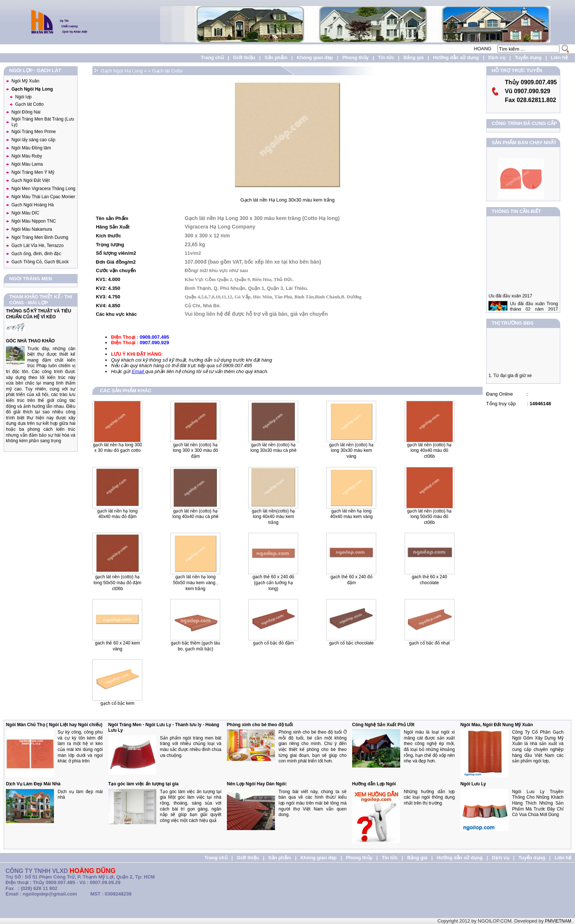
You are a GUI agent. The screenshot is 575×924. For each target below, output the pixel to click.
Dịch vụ (497, 57)
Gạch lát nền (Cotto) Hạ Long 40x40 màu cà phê (196, 514)
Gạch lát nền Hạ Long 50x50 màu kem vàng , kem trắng (195, 583)
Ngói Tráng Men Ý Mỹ (33, 172)
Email (139, 371)
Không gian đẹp (315, 57)
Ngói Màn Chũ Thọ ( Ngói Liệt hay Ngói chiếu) (54, 725)
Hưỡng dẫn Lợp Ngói (374, 784)
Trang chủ (212, 57)
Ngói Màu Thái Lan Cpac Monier (43, 197)
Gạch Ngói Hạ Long (32, 89)
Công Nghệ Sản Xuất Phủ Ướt (383, 725)
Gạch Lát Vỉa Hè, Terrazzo (38, 246)
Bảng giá (414, 57)
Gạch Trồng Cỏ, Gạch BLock (40, 262)
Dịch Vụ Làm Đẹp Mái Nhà (33, 784)
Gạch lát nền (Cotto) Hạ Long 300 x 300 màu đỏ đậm (195, 451)
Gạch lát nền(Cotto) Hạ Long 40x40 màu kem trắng (273, 517)
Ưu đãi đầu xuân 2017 (510, 302)
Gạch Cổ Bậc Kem (118, 703)
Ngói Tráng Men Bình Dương (40, 237)
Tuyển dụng (528, 57)
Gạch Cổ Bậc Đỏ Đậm (273, 643)
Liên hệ (559, 57)
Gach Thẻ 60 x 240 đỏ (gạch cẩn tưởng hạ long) (274, 583)
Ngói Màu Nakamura (32, 229)
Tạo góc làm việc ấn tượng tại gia (143, 784)
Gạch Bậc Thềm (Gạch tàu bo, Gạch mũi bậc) (195, 646)
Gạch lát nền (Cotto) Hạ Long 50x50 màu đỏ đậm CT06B (117, 583)
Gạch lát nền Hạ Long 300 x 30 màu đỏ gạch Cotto (118, 448)
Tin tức (386, 57)
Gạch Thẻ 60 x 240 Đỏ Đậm (351, 580)
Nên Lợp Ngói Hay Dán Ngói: (257, 784)
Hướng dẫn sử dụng (456, 57)
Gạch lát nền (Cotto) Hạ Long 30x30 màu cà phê (274, 448)
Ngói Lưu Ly (473, 784)
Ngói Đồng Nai (26, 112)
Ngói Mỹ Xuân (25, 81)
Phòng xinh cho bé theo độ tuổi (260, 725)
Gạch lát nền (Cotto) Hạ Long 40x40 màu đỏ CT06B (429, 451)
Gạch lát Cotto (29, 104)
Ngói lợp (23, 97)
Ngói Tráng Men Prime (34, 132)
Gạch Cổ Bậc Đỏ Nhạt (429, 643)
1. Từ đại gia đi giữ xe (510, 378)
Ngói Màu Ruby (27, 156)
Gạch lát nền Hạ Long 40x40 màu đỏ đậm (117, 514)
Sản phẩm (276, 57)
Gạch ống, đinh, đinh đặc (36, 254)
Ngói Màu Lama (27, 164)
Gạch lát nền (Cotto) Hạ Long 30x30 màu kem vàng (351, 451)
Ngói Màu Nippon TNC (34, 221)
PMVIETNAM (558, 921)
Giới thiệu (244, 57)
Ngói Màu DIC (25, 213)
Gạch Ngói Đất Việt (30, 180)
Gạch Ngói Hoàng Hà (33, 205)
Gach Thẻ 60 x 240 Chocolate (429, 580)
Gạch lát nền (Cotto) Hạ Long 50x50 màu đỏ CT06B (429, 517)
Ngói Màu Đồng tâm (31, 148)
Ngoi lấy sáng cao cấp (33, 140)
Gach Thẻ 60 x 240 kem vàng (118, 646)
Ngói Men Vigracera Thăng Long (43, 189)
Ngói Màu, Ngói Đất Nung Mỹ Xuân (497, 725)
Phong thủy (355, 57)
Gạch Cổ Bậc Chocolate (351, 643)
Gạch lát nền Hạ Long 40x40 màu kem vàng (352, 514)
